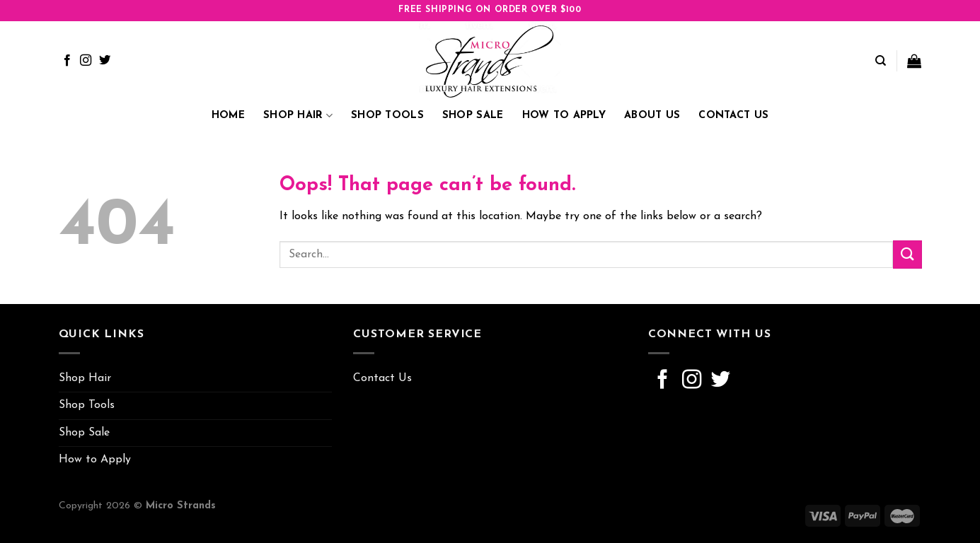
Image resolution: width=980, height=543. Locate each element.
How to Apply (564, 116)
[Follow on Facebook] (67, 61)
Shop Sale (473, 116)
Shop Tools (387, 116)
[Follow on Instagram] (86, 61)
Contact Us (733, 116)
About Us (652, 116)
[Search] (881, 61)
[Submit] (907, 254)
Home (228, 116)
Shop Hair (298, 116)
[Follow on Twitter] (105, 61)
